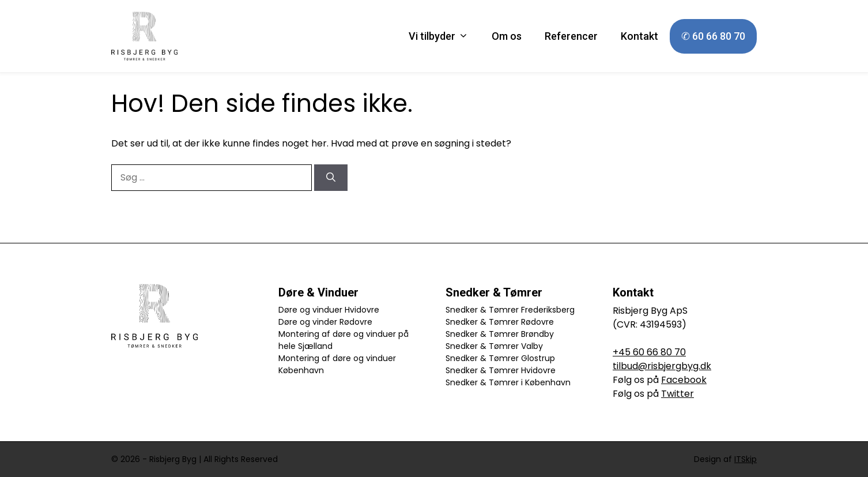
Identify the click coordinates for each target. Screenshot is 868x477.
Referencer (571, 36)
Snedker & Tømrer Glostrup (500, 358)
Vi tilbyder (444, 36)
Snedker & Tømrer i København (508, 382)
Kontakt (639, 36)
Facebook (684, 380)
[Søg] (331, 178)
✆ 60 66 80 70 (713, 36)
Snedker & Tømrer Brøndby (500, 334)
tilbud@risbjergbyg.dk (662, 366)
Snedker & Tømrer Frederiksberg (510, 310)
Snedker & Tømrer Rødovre (500, 322)
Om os (507, 36)
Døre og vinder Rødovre (325, 322)
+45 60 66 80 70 (649, 352)
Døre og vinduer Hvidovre (329, 310)
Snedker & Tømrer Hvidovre (501, 370)
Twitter (678, 394)
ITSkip (746, 459)
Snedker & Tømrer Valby (494, 346)
